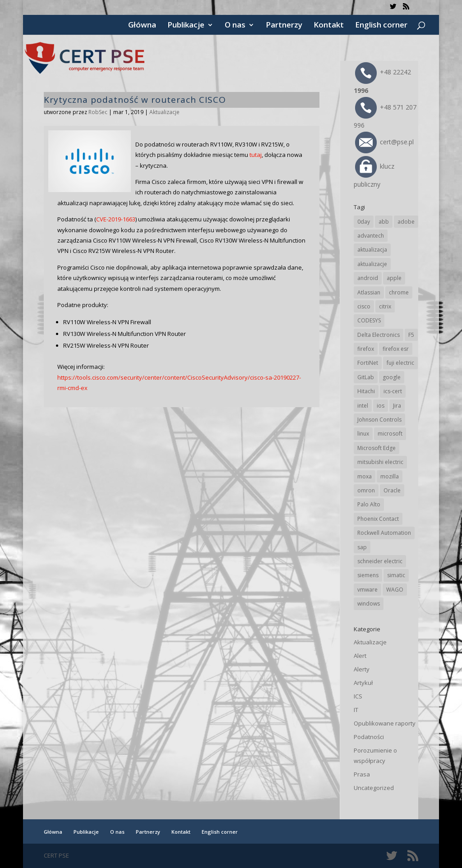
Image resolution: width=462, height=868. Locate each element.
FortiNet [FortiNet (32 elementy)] (368, 363)
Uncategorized (374, 788)
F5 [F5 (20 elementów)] (411, 335)
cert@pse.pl (384, 142)
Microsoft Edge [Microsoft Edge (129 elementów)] (377, 448)
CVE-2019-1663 (116, 219)
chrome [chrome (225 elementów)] (399, 292)
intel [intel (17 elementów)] (363, 406)
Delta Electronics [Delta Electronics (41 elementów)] (379, 335)
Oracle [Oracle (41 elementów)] (392, 490)
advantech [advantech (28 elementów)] (371, 236)
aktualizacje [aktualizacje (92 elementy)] (372, 264)
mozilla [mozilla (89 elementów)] (390, 476)
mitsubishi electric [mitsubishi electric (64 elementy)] (380, 462)
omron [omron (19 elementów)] (366, 490)
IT (356, 710)
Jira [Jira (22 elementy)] (397, 406)
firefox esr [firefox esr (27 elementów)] (396, 349)
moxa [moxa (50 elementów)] (365, 476)
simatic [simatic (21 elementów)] (396, 575)
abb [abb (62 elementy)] (384, 222)
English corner (381, 26)
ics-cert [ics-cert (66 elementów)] (393, 391)
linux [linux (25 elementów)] (363, 434)
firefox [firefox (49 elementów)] (366, 349)
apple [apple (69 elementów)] (394, 278)
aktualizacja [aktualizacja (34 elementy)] (372, 250)
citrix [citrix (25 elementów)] (385, 306)
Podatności (369, 737)
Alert (360, 656)
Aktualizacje (164, 112)
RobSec (98, 112)
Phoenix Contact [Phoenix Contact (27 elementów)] (378, 519)
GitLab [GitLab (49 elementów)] (366, 377)
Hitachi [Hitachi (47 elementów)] (366, 391)
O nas (235, 26)
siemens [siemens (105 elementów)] (368, 575)
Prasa (362, 774)
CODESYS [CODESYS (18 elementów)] (369, 320)
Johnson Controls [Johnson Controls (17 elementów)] (379, 420)
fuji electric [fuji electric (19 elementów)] (400, 363)
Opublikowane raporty (385, 723)
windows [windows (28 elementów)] (369, 604)
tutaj (256, 155)
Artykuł (363, 683)
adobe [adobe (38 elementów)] (406, 222)
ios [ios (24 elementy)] (381, 406)
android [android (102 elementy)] (368, 278)
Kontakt (329, 26)
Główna (142, 26)
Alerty (362, 669)
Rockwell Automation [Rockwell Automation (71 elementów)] (384, 533)
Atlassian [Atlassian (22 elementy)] (369, 292)
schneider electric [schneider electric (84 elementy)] (380, 561)
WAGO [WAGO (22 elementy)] (395, 590)
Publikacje (186, 26)
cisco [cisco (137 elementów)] (364, 306)
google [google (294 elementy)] (392, 377)
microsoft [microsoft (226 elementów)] (390, 434)
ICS (358, 696)
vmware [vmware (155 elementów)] (367, 590)
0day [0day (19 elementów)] (364, 222)
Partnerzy (284, 26)
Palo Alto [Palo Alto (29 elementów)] (369, 504)
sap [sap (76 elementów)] (362, 547)
